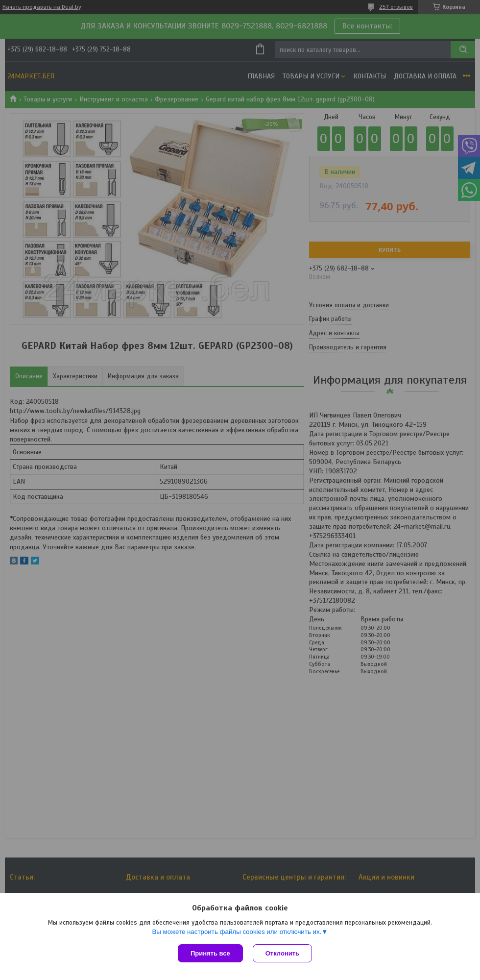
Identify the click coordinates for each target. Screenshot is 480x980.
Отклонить (282, 953)
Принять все (210, 953)
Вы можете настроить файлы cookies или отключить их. (237, 932)
